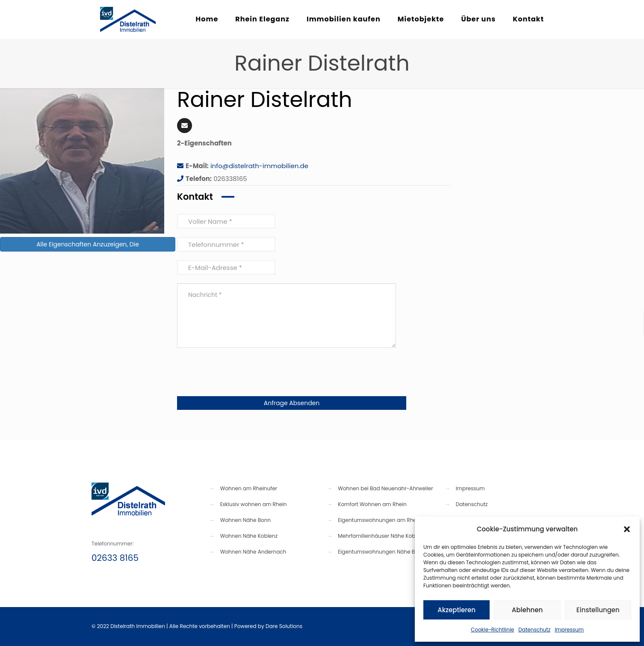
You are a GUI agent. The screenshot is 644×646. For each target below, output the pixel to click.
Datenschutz (534, 630)
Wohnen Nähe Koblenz (249, 536)
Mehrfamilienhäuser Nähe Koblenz (382, 536)
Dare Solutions (284, 626)
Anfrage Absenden (292, 403)
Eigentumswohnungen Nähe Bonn (381, 552)
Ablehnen (527, 610)
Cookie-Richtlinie (492, 630)
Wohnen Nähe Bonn (245, 520)
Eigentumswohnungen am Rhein (379, 520)
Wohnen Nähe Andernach (253, 552)
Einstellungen (598, 610)
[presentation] (242, 373)
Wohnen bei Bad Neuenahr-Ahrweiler (385, 488)
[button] (627, 529)
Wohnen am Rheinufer (249, 488)
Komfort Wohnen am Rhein (372, 504)
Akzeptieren (456, 610)
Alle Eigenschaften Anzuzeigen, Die (88, 244)
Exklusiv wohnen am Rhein (254, 504)
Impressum (569, 630)
